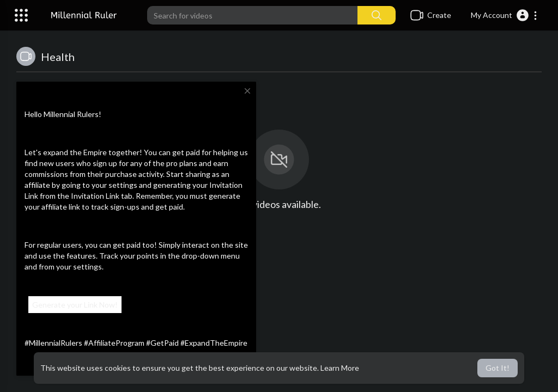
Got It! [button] (498, 368)
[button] (504, 15)
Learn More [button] (340, 368)
